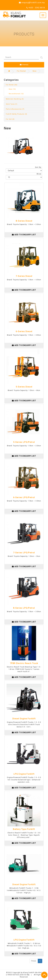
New (34, 71)
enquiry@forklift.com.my (32, 3)
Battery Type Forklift (24, 829)
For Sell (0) (10, 119)
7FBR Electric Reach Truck (24, 663)
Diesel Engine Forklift (24, 719)
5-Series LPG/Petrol (24, 442)
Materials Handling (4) (15, 99)
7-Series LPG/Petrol (24, 553)
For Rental (21, 71)
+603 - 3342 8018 (36, 8)
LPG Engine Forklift (24, 774)
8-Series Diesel (24, 221)
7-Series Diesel (24, 276)
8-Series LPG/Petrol (24, 608)
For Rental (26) (12, 85)
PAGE (34, 961)
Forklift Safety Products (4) (16, 114)
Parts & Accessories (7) (15, 109)
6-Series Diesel (24, 331)
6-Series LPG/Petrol (24, 497)
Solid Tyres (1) (12, 104)
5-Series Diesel (24, 387)
